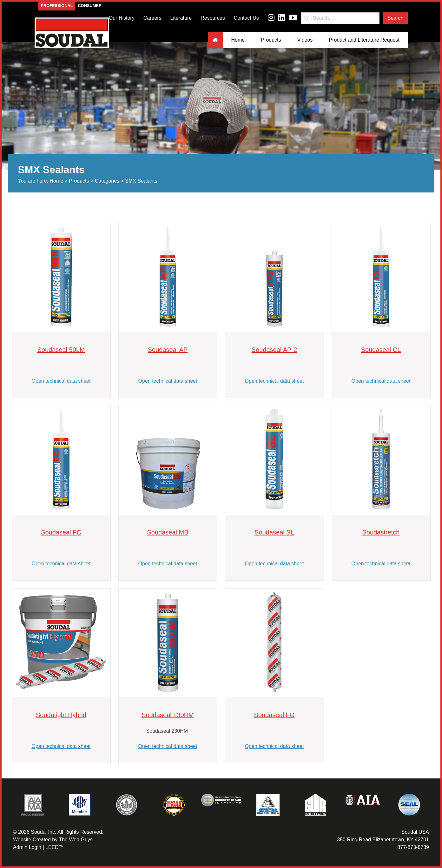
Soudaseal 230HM (168, 715)
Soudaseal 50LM (61, 350)
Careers (152, 18)
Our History (122, 18)
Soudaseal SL (274, 532)
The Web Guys (76, 840)
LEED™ (55, 847)
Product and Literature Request (364, 40)
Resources (213, 18)
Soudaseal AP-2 (274, 350)
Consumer (90, 6)
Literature (181, 18)
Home (238, 40)
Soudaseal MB (168, 532)
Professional (57, 6)
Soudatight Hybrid (61, 715)
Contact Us (246, 18)
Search (396, 18)
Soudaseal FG (274, 715)
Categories (107, 181)
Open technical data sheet (61, 381)
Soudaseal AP (168, 350)
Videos (305, 40)
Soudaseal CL (381, 350)
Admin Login (27, 847)
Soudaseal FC (61, 532)
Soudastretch (381, 532)
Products (271, 40)
